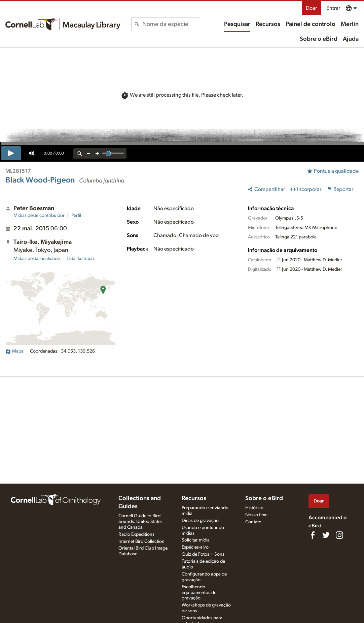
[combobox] (171, 24)
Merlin (350, 24)
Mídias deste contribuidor (39, 216)
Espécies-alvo (195, 547)
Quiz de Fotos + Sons (203, 554)
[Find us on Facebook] (313, 535)
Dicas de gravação (200, 521)
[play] (11, 153)
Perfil (76, 216)
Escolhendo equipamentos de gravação (199, 593)
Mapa (14, 351)
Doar (311, 8)
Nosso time (256, 515)
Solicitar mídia (196, 540)
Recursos (268, 24)
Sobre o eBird (319, 39)
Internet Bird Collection (141, 542)
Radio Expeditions (136, 534)
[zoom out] (88, 153)
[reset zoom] (80, 153)
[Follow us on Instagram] (339, 535)
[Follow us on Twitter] (326, 535)
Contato (253, 522)
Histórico (254, 508)
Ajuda (351, 39)
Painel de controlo (311, 24)
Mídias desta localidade (37, 259)
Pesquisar (237, 24)
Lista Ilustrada (80, 259)
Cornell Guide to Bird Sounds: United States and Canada (140, 522)
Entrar (333, 8)
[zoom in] (97, 153)
